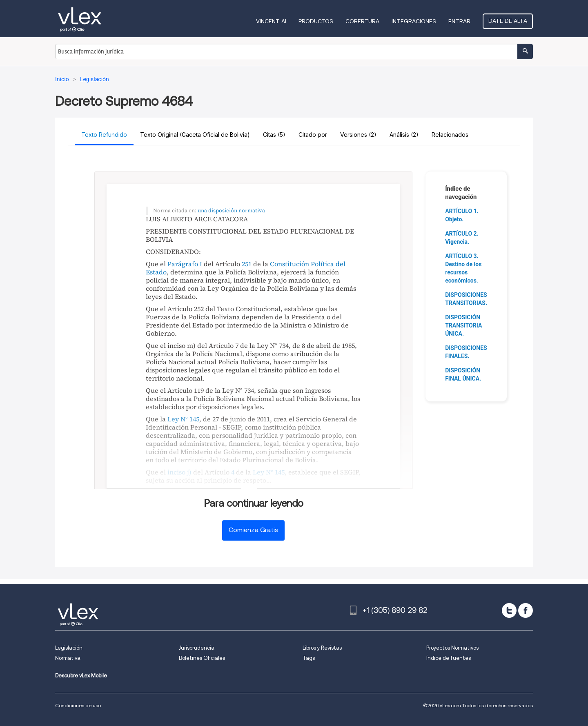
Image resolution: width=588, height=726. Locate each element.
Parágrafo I (185, 264)
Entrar (459, 21)
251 (247, 264)
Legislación (69, 648)
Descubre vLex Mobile (81, 676)
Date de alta (508, 21)
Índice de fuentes (449, 658)
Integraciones (414, 21)
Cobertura (362, 21)
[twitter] (509, 610)
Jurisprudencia (197, 648)
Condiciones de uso (78, 705)
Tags (309, 658)
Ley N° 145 (183, 419)
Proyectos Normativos (452, 648)
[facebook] (526, 610)
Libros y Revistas (322, 648)
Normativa (68, 658)
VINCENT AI (271, 21)
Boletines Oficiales (202, 658)
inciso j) (179, 472)
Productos (316, 21)
